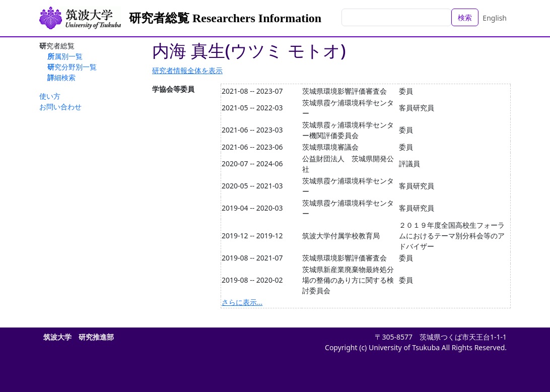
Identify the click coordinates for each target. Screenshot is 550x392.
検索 (465, 17)
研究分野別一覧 (72, 67)
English (495, 18)
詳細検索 (61, 77)
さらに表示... (242, 302)
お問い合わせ (60, 107)
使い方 (50, 96)
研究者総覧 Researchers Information (225, 18)
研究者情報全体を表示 (187, 70)
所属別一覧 (65, 56)
